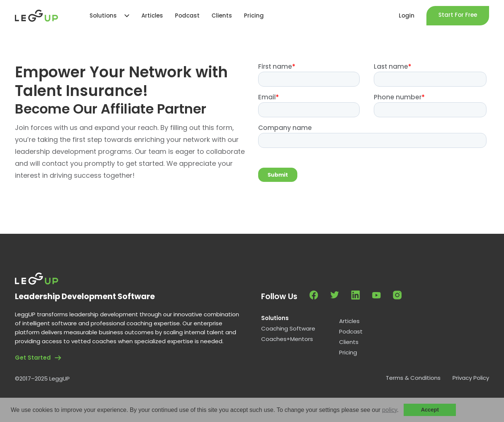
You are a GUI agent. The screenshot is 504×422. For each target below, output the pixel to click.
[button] (401, 410)
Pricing (348, 353)
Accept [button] (430, 410)
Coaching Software (288, 329)
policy (389, 410)
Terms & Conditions (413, 378)
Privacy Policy (471, 378)
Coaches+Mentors (287, 339)
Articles (349, 321)
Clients (349, 342)
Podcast (351, 332)
